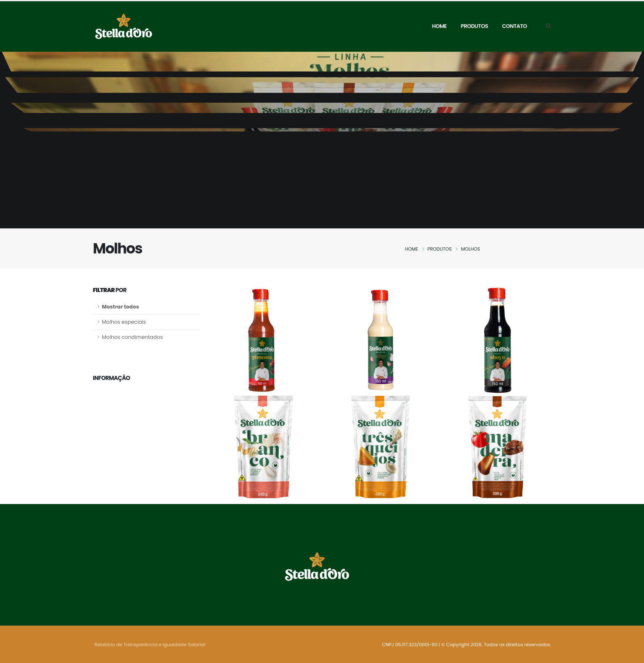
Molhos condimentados (132, 337)
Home (439, 26)
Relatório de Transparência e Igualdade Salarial (150, 645)
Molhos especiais (124, 322)
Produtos (474, 26)
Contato (514, 26)
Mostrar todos (120, 307)
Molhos (470, 249)
